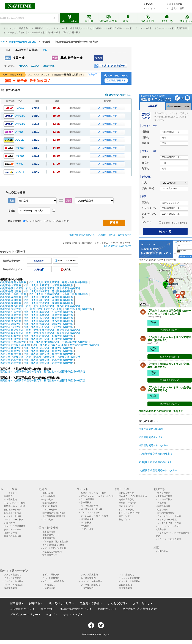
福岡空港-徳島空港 (11, 360)
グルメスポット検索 (90, 512)
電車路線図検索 (165, 496)
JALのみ (35, 66)
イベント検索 (87, 529)
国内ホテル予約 (127, 506)
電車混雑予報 (49, 538)
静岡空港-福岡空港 (62, 291)
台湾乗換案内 (49, 588)
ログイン (150, 9)
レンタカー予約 (127, 510)
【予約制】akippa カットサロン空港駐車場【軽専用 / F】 (169, 389)
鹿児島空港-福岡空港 (69, 330)
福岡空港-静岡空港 (11, 291)
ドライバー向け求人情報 (169, 539)
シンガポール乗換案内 (91, 581)
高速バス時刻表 (50, 506)
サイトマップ (72, 615)
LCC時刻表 (48, 520)
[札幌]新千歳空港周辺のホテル (155, 462)
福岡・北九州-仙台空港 (36, 354)
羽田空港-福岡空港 (62, 300)
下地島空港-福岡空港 (69, 357)
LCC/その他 (49, 66)
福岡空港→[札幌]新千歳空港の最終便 (65, 372)
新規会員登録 (176, 4)
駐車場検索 (86, 503)
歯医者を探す (87, 519)
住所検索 (85, 526)
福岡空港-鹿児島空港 (12, 330)
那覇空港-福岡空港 (62, 351)
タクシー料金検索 (36, 32)
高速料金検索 (54, 32)
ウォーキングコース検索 (169, 516)
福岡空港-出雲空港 (11, 312)
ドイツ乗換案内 (127, 575)
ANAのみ (23, 66)
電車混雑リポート (51, 535)
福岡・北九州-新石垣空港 (40, 306)
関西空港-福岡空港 (62, 321)
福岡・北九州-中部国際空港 (44, 342)
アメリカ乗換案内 (13, 575)
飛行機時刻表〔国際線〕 (54, 516)
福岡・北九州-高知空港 (36, 315)
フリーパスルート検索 (57, 28)
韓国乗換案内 (125, 585)
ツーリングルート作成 (168, 526)
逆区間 (99, 58)
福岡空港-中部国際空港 (13, 342)
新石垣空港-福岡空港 (69, 306)
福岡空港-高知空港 (11, 315)
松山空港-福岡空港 (62, 339)
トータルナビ (10, 28)
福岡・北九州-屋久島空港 (40, 333)
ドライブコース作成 (167, 520)
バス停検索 (86, 523)
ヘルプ (50, 615)
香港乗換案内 (10, 588)
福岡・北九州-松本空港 (36, 336)
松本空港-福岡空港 (62, 336)
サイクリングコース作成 (169, 523)
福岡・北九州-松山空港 (36, 339)
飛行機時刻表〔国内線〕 (54, 513)
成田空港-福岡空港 (62, 348)
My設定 (150, 4)
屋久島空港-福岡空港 (69, 333)
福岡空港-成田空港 (11, 348)
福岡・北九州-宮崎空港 (36, 324)
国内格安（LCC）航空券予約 (133, 496)
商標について (106, 609)
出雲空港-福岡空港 (62, 312)
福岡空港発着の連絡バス (82, 235)
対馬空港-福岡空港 (62, 363)
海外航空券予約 (127, 500)
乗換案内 (23, 28)
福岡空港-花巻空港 (11, 297)
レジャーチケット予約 (130, 513)
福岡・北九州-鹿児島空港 (40, 330)
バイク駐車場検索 (89, 506)
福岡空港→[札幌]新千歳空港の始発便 (21, 372)
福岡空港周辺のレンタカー (153, 445)
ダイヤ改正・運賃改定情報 (55, 542)
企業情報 (15, 603)
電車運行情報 (49, 532)
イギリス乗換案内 (51, 575)
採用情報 (35, 603)
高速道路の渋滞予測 (52, 552)
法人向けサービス (60, 603)
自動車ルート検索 (103, 28)
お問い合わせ (141, 603)
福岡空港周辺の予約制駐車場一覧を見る (161, 411)
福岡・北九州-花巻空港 (36, 297)
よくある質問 (116, 603)
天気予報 (162, 503)
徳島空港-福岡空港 (62, 360)
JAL (49, 221)
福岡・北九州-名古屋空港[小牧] (50, 345)
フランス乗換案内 (89, 575)
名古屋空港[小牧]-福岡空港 (84, 345)
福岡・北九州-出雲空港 (36, 312)
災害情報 (162, 530)
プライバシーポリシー (24, 615)
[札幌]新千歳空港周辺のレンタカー (158, 470)
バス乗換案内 (37, 28)
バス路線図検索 (165, 500)
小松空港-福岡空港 (62, 327)
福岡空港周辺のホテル (151, 437)
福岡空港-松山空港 (11, 339)
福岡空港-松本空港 (11, 336)
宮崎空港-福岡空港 (62, 324)
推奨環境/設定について (75, 609)
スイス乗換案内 (88, 578)
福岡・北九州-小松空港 (36, 327)
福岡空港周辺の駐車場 (151, 429)
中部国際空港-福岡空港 (75, 342)
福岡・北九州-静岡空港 (36, 291)
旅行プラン (124, 520)
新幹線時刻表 (49, 496)
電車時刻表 (48, 493)
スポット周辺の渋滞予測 (54, 548)
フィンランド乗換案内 (130, 578)
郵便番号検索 (164, 506)
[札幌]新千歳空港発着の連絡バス (115, 235)
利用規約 (46, 609)
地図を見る (163, 551)
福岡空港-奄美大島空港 (13, 282)
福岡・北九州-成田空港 (36, 348)
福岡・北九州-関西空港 (36, 321)
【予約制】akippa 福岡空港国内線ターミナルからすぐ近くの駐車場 (169, 312)
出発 (8, 58)
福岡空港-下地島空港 (12, 357)
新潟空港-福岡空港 (62, 318)
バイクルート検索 (143, 28)
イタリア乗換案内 (13, 578)
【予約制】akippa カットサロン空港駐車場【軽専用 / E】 (169, 365)
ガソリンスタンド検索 (91, 509)
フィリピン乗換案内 (90, 585)
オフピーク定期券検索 (14, 32)
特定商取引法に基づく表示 (140, 609)
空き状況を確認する (170, 330)
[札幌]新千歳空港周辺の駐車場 (155, 454)
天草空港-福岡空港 (62, 285)
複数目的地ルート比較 (81, 28)
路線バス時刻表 (50, 503)
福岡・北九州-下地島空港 (40, 357)
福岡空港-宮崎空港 (11, 324)
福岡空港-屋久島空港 (12, 333)
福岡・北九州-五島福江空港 (44, 294)
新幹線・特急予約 (128, 503)
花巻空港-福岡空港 (62, 297)
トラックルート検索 (164, 28)
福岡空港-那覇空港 (11, 351)
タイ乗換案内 (49, 585)
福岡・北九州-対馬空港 (36, 363)
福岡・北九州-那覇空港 (36, 351)
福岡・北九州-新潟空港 (36, 318)
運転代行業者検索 (166, 513)
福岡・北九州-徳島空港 (36, 360)
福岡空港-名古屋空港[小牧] (15, 345)
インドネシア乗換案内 (130, 581)
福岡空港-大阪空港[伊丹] (14, 309)
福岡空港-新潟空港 (11, 318)
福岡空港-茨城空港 (11, 303)
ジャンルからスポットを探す (95, 516)
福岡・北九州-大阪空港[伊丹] (46, 309)
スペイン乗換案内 (51, 578)
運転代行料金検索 (72, 32)
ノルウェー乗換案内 (14, 581)
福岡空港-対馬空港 (11, 363)
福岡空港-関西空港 (11, 321)
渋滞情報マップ (50, 555)
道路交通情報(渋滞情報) (54, 545)
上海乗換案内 (87, 588)
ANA (39, 221)
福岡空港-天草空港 (11, 285)
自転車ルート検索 (123, 28)
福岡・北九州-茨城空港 (36, 303)
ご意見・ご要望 (177, 9)
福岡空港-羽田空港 (11, 300)
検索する (165, 231)
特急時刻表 (48, 500)
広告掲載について (21, 609)
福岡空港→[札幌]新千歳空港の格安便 (21, 380)
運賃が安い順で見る (120, 95)
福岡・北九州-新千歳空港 (40, 288)
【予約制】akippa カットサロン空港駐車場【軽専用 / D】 (169, 339)
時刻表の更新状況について (118, 246)
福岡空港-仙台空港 (11, 354)
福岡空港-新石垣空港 (12, 306)
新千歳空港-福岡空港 (69, 288)
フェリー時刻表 (50, 510)
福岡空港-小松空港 (11, 327)
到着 (55, 58)
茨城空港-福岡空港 (62, 303)
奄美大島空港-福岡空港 (75, 282)
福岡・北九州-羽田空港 (36, 300)
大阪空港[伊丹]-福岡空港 (78, 309)
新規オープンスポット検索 (94, 493)
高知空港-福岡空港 (62, 315)
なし (29, 221)
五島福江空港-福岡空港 (75, 294)
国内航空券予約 (127, 493)
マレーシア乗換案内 (14, 585)
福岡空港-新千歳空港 (12, 288)
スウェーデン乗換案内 (53, 581)
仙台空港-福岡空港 (62, 354)
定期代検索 (182, 28)
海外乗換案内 (164, 493)
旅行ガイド (124, 516)
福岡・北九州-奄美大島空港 (44, 282)
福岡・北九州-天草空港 (36, 285)
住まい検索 (163, 510)
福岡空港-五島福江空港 (13, 294)
